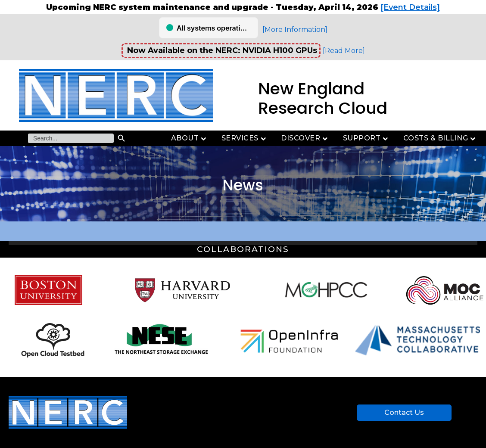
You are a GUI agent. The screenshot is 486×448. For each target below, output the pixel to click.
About (190, 138)
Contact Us (404, 412)
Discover (305, 138)
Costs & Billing (441, 138)
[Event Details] (410, 7)
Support (367, 138)
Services (245, 138)
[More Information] (295, 30)
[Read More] (344, 51)
